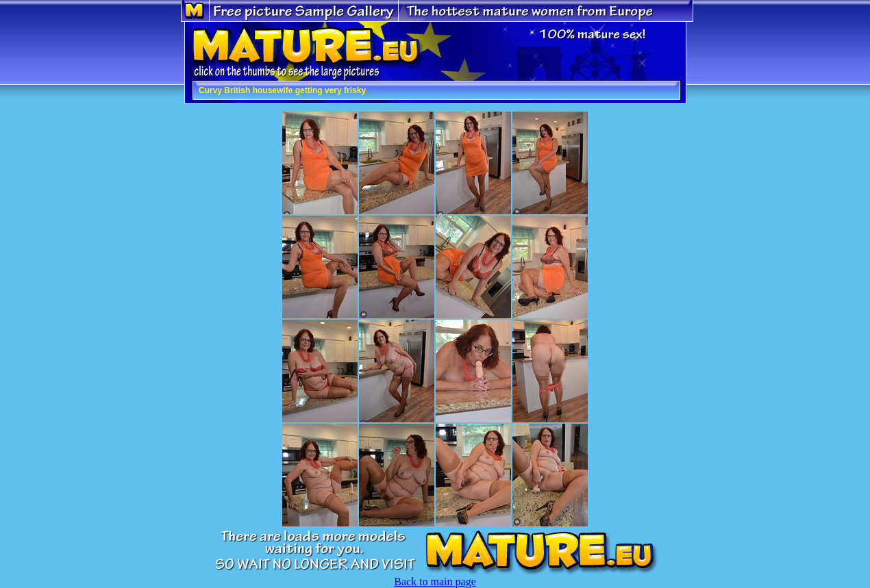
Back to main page (435, 581)
